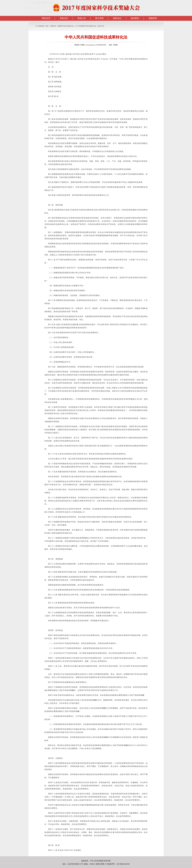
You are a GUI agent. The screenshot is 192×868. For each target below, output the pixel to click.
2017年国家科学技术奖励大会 (86, 26)
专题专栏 (53, 26)
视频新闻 (153, 18)
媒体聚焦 (135, 18)
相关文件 (101, 26)
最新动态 (117, 18)
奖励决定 (64, 18)
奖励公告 (82, 18)
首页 (47, 26)
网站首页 (46, 18)
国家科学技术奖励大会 (66, 26)
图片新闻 (99, 18)
